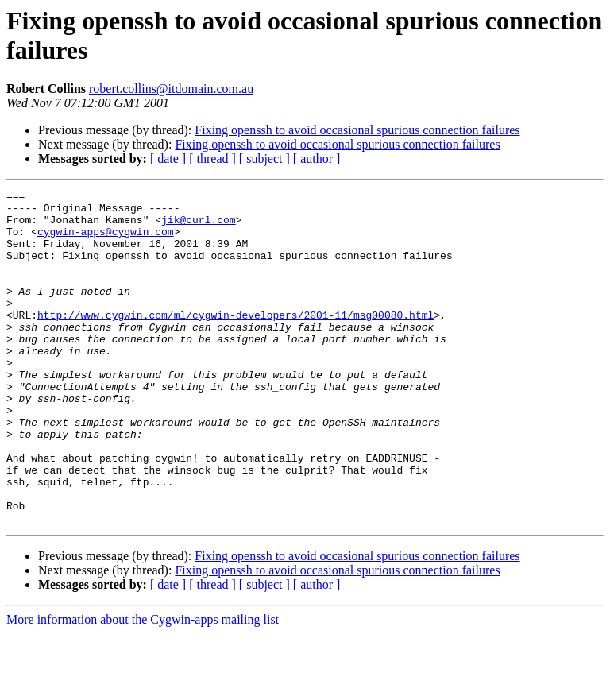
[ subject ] (264, 159)
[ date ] (168, 159)
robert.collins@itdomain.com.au (171, 89)
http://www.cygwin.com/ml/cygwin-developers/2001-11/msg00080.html (236, 341)
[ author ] (317, 159)
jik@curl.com (199, 226)
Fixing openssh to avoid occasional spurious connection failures (357, 130)
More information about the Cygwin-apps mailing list (143, 686)
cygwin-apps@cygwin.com (106, 241)
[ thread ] (212, 159)
